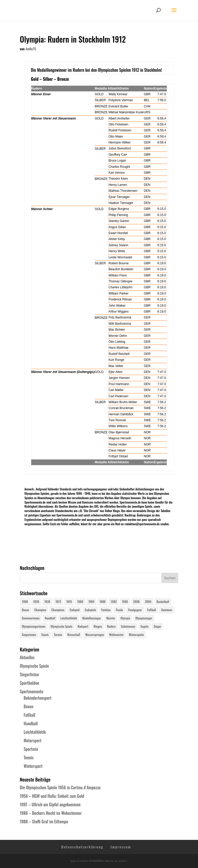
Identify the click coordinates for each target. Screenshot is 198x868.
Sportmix (31, 749)
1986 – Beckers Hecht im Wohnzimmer (51, 813)
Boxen (28, 706)
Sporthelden (30, 683)
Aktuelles (27, 657)
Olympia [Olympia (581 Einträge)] (125, 618)
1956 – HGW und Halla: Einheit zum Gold (52, 796)
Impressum (121, 847)
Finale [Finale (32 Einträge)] (119, 610)
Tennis (29, 758)
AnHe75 (31, 49)
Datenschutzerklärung (82, 847)
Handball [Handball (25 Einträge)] (50, 618)
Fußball (30, 715)
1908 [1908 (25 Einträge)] (25, 602)
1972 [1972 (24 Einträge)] (58, 602)
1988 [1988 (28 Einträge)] (102, 602)
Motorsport (33, 740)
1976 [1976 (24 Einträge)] (69, 602)
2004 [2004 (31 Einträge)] (148, 602)
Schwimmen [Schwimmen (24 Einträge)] (128, 626)
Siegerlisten (29, 674)
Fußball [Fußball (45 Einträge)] (152, 610)
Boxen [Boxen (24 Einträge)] (26, 610)
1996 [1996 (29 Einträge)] (125, 602)
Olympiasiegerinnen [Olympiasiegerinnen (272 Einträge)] (34, 626)
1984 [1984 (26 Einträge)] (91, 602)
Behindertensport (38, 698)
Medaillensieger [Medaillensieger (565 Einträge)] (92, 618)
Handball (31, 723)
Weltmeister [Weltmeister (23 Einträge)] (117, 635)
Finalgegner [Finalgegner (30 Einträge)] (135, 610)
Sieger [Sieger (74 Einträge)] (157, 626)
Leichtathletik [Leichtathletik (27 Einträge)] (69, 618)
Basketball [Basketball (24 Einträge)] (163, 602)
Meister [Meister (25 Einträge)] (111, 618)
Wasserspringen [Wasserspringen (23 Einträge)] (95, 635)
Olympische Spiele (34, 666)
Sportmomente (32, 691)
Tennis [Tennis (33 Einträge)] (45, 635)
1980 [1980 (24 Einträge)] (80, 602)
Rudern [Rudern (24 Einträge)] (111, 626)
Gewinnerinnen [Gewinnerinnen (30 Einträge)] (31, 618)
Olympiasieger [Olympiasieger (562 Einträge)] (144, 618)
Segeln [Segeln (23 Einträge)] (145, 626)
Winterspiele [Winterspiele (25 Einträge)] (136, 635)
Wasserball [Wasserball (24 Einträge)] (74, 635)
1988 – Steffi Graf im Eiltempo (44, 822)
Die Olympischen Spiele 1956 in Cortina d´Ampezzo (60, 787)
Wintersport (33, 766)
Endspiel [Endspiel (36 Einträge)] (75, 610)
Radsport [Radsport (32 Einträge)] (83, 626)
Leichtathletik (35, 732)
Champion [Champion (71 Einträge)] (40, 610)
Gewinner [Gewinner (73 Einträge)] (167, 610)
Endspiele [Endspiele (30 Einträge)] (90, 610)
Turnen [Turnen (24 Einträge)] (58, 635)
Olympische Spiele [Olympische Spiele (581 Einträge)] (61, 626)
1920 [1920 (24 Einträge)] (36, 602)
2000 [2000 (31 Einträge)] (137, 602)
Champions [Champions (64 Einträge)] (58, 610)
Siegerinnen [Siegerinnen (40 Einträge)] (29, 635)
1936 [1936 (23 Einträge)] (47, 602)
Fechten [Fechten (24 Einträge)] (106, 610)
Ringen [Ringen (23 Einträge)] (98, 626)
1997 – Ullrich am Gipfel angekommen (50, 805)
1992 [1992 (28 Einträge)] (114, 602)
